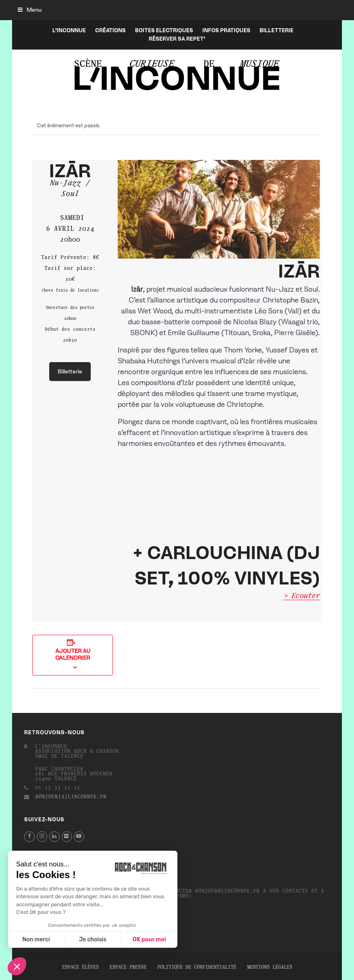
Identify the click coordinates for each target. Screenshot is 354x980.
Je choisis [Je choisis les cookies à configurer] (93, 940)
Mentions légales (270, 968)
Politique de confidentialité (197, 968)
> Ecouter (302, 596)
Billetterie (70, 372)
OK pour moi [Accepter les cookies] (149, 940)
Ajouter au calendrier (73, 655)
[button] (30, 10)
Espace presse (128, 968)
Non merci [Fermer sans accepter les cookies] (36, 940)
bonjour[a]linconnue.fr (71, 797)
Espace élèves (80, 968)
